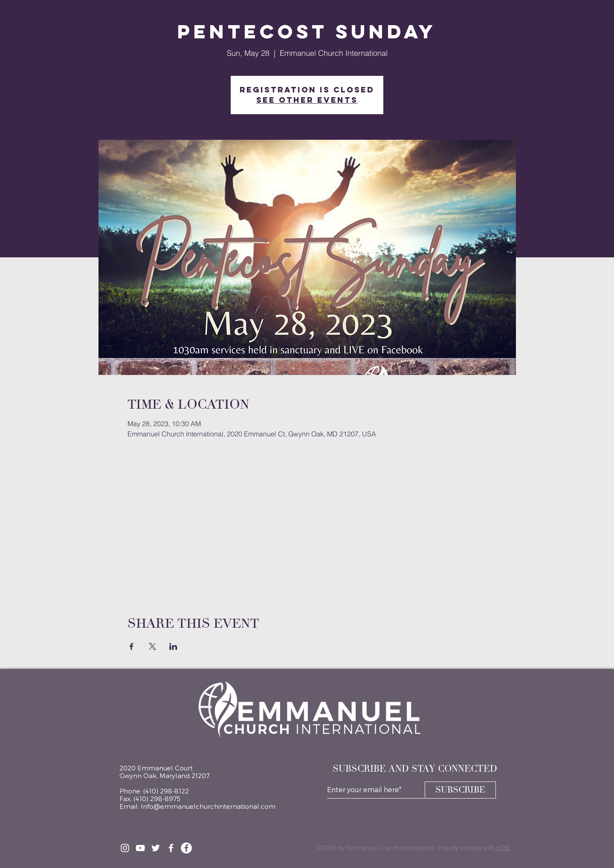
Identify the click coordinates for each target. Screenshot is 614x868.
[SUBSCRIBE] (460, 790)
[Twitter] (156, 848)
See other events (307, 100)
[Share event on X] (152, 646)
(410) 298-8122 (166, 791)
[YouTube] (140, 848)
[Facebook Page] (186, 848)
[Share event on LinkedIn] (173, 646)
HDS (502, 848)
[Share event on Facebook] (132, 646)
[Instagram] (125, 848)
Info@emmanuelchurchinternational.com (208, 806)
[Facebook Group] (171, 848)
